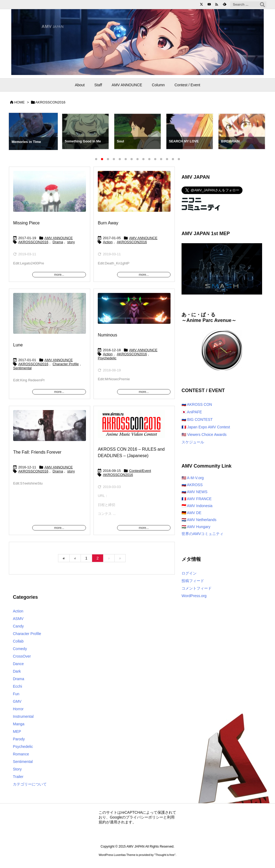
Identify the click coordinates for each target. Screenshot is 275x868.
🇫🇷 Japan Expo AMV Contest (206, 427)
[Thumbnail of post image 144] (134, 312)
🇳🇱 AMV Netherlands (199, 520)
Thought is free (165, 855)
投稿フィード (193, 581)
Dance (18, 664)
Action (108, 242)
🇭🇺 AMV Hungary (196, 527)
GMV (17, 701)
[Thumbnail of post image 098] (50, 429)
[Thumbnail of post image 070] (131, 428)
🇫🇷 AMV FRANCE (197, 499)
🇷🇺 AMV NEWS (194, 492)
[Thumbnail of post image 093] (50, 195)
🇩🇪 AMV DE (191, 513)
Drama (58, 242)
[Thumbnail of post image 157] (134, 195)
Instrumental (23, 716)
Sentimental (22, 368)
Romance (21, 754)
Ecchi (17, 686)
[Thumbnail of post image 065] (50, 317)
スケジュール (193, 442)
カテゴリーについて (30, 784)
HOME (19, 102)
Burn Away (108, 223)
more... (59, 275)
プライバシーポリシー (144, 817)
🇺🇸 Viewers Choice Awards (204, 435)
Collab (18, 641)
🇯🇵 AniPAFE (192, 412)
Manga (19, 724)
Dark (17, 671)
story (71, 242)
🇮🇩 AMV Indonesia (197, 506)
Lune (18, 345)
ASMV (18, 619)
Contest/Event (140, 471)
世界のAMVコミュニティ (202, 534)
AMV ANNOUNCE (59, 238)
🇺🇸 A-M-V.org (193, 478)
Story (17, 769)
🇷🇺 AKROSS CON (197, 404)
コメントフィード (197, 588)
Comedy (20, 649)
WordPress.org (194, 596)
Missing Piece (26, 223)
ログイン (189, 573)
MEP (17, 731)
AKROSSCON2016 (33, 242)
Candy (18, 626)
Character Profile (66, 364)
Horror (18, 709)
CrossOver (22, 656)
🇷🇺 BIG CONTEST (197, 419)
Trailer (18, 777)
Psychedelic (107, 358)
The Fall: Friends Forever (37, 452)
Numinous (107, 335)
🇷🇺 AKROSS (192, 485)
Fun (16, 694)
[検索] (262, 5)
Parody (19, 739)
